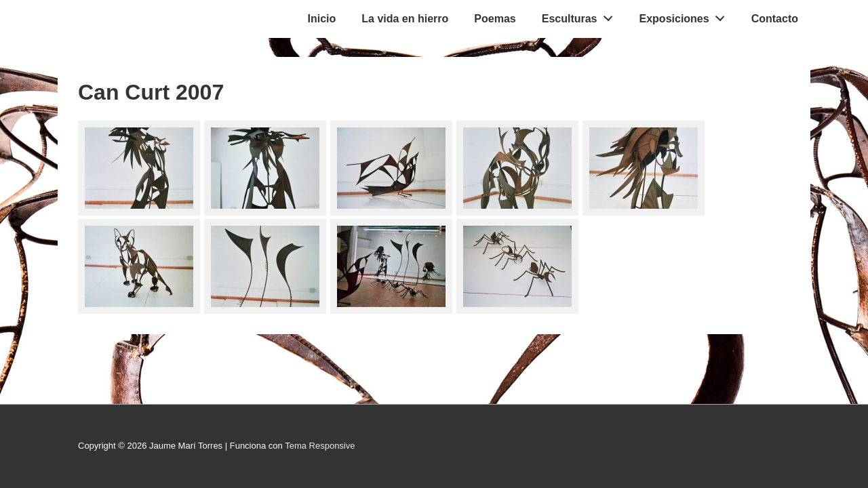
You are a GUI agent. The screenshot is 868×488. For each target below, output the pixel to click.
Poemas (495, 19)
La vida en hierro (405, 19)
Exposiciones (686, 16)
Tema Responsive (320, 446)
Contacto (775, 19)
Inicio (322, 19)
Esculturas (581, 16)
